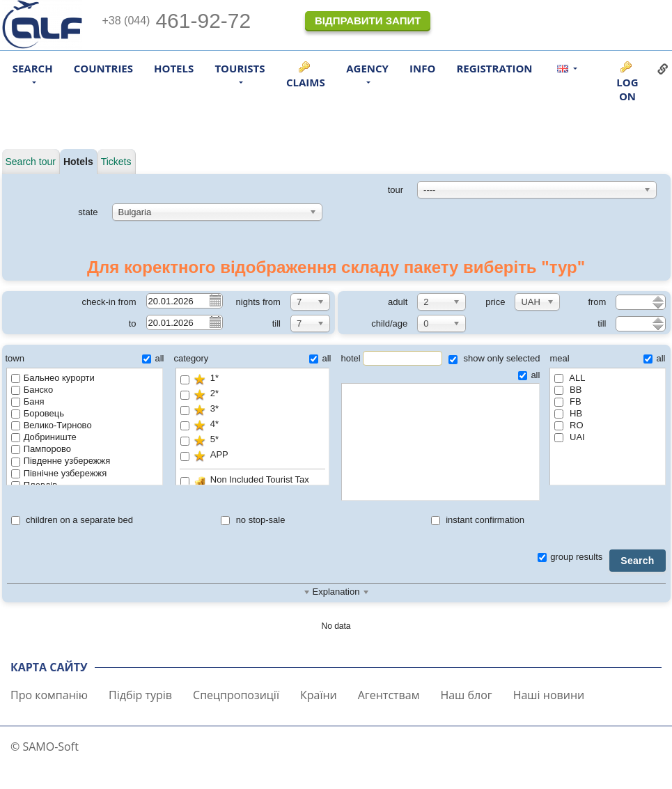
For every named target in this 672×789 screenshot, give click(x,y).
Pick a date (214, 300)
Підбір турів (140, 695)
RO (569, 425)
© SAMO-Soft (45, 747)
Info (422, 68)
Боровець (38, 413)
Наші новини (549, 695)
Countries (103, 68)
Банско (32, 390)
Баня (28, 401)
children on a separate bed (72, 520)
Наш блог (466, 695)
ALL (570, 378)
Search (637, 561)
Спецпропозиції (236, 695)
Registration (494, 68)
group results (570, 557)
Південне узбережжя (61, 461)
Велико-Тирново (52, 425)
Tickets (116, 162)
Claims (306, 82)
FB (568, 401)
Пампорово (41, 449)
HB (568, 413)
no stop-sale (253, 520)
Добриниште (44, 437)
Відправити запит (368, 21)
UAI (569, 437)
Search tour (31, 162)
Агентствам (389, 695)
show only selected (494, 358)
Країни (319, 695)
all (153, 358)
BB (568, 390)
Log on (627, 89)
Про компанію (49, 695)
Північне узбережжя (59, 473)
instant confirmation (478, 520)
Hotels (174, 68)
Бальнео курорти (53, 378)
